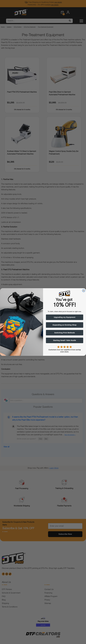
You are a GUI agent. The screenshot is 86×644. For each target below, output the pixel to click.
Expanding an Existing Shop (65, 325)
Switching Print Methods (65, 333)
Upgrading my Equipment (64, 317)
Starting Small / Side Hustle (65, 340)
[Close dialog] (84, 291)
